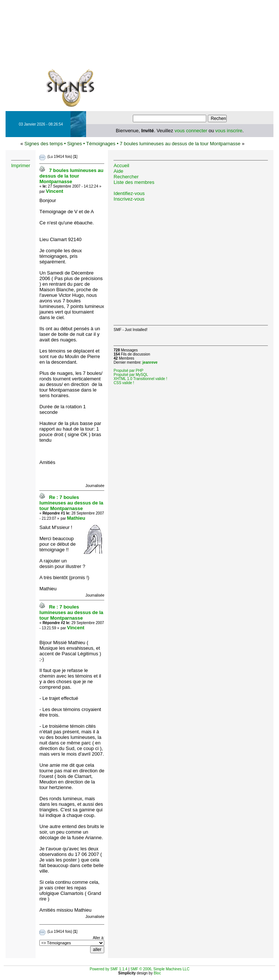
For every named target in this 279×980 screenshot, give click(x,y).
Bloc (157, 973)
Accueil (121, 166)
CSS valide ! (124, 383)
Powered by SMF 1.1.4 (109, 969)
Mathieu (76, 518)
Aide (118, 171)
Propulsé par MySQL (131, 375)
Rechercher (126, 177)
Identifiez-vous (129, 193)
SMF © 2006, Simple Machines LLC (160, 969)
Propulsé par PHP (128, 371)
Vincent (55, 191)
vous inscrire (229, 131)
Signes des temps (44, 144)
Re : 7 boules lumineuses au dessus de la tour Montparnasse (71, 503)
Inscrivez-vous (129, 199)
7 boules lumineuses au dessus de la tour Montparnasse (180, 144)
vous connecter (191, 131)
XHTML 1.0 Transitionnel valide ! (140, 379)
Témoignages (101, 144)
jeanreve (150, 362)
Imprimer (21, 166)
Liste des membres (134, 182)
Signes (75, 144)
